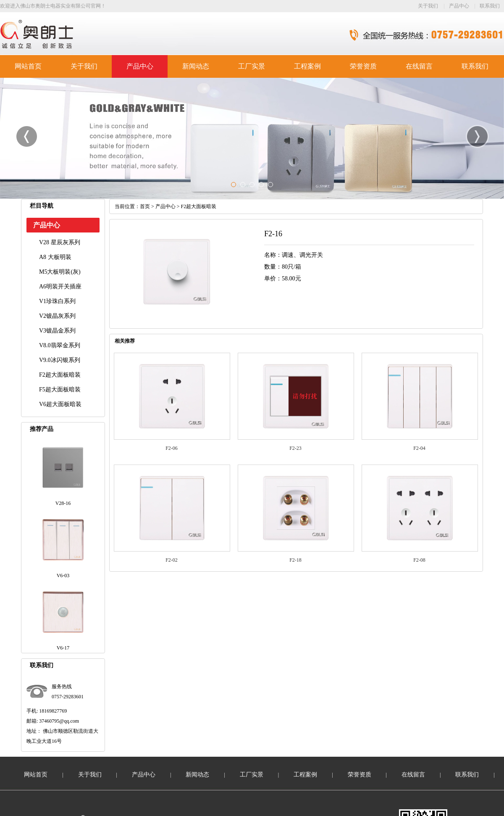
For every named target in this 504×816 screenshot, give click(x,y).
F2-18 (295, 560)
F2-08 (419, 560)
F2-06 (172, 448)
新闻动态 (196, 66)
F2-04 (419, 448)
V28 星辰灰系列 (60, 242)
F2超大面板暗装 (60, 375)
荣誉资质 (363, 66)
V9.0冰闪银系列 (60, 360)
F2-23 (295, 448)
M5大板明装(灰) (60, 272)
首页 (145, 206)
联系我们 (490, 6)
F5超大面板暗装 (60, 390)
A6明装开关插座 (60, 287)
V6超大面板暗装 (60, 404)
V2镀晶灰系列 (57, 316)
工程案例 (307, 66)
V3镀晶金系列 (57, 331)
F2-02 (172, 560)
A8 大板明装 (55, 257)
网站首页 (28, 66)
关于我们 (428, 6)
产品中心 (459, 6)
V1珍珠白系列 (57, 301)
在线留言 (419, 66)
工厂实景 (252, 66)
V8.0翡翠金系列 (60, 345)
